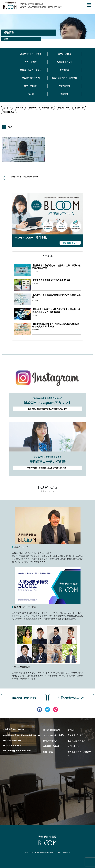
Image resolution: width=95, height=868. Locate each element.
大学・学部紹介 (31, 86)
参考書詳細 (64, 70)
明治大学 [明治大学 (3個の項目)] (33, 108)
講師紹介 (71, 730)
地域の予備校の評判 (31, 78)
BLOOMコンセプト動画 (25, 607)
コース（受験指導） (52, 730)
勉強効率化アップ (64, 62)
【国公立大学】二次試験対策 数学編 (20, 177)
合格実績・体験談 (51, 746)
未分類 (31, 94)
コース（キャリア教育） (54, 735)
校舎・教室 (48, 752)
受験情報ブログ (74, 735)
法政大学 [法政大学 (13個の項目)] (20, 108)
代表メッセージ (21, 547)
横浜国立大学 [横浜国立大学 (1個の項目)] (64, 108)
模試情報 (64, 94)
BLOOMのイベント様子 (31, 54)
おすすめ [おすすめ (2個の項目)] (7, 108)
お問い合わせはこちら (71, 698)
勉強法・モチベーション (31, 70)
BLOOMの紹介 (64, 54)
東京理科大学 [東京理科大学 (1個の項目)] (9, 112)
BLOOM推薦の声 (22, 667)
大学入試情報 (64, 86)
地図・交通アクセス (76, 741)
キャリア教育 (31, 62)
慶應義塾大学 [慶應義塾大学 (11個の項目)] (47, 108)
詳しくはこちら (70, 243)
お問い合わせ (73, 746)
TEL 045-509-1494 (24, 698)
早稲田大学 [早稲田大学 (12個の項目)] (79, 108)
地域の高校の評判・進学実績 (64, 78)
